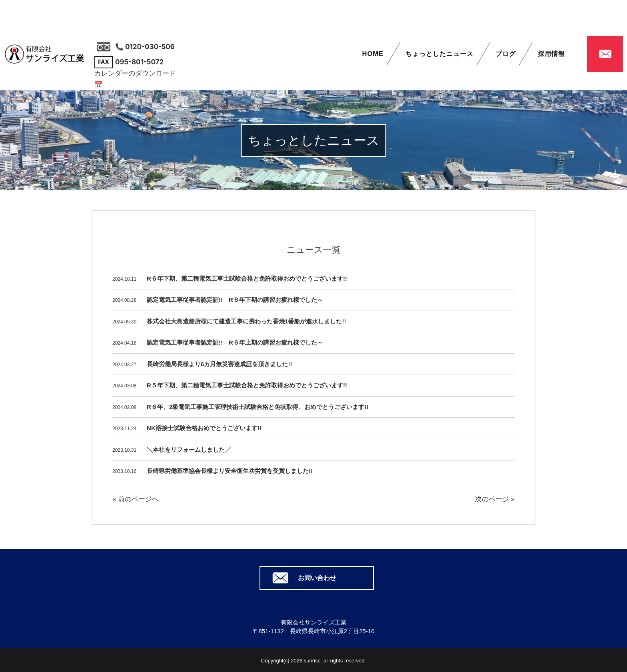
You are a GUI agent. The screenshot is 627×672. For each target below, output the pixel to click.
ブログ (506, 55)
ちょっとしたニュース (439, 55)
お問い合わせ (317, 577)
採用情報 (551, 55)
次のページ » (495, 499)
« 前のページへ (136, 499)
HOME (372, 55)
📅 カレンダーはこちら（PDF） (144, 85)
